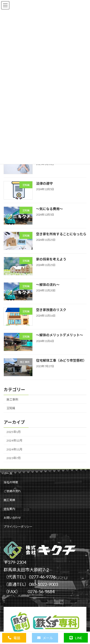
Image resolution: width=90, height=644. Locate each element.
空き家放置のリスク (51, 310)
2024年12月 (14, 440)
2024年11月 (14, 449)
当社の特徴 (11, 482)
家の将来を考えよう (51, 259)
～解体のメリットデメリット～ (60, 335)
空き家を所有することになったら (61, 234)
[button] (14, 638)
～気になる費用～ (49, 209)
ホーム (8, 473)
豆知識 (11, 408)
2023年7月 (14, 458)
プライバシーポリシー (18, 527)
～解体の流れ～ (48, 284)
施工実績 (9, 500)
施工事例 (12, 399)
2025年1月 (14, 432)
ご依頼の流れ (12, 491)
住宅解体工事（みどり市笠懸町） (61, 360)
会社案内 (9, 509)
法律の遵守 (44, 183)
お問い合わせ (12, 518)
